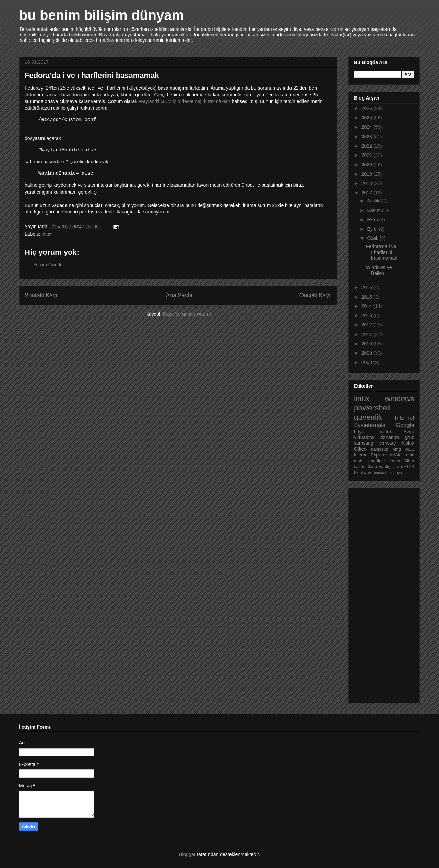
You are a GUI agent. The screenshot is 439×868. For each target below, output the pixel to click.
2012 (367, 325)
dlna (410, 455)
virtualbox (364, 437)
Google (405, 425)
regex (395, 461)
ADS (410, 449)
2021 (367, 155)
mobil (359, 461)
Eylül (373, 229)
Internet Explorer (370, 455)
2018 (367, 183)
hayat (360, 432)
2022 (367, 146)
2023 (367, 137)
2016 (367, 287)
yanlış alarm (391, 467)
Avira (409, 432)
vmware (388, 443)
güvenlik (368, 417)
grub (410, 437)
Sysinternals (370, 425)
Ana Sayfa (179, 295)
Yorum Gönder (49, 265)
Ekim (373, 220)
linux (46, 234)
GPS (410, 467)
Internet (405, 418)
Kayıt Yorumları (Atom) (187, 314)
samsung (364, 443)
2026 (367, 108)
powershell (372, 408)
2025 (367, 118)
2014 (367, 306)
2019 (367, 174)
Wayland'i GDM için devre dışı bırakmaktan (184, 101)
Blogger (187, 854)
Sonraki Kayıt (42, 295)
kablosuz (380, 449)
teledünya (394, 473)
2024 (367, 127)
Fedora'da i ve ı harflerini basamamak (382, 252)
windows (400, 399)
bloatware (363, 473)
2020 (367, 165)
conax (379, 473)
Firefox (385, 432)
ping (397, 449)
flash (372, 467)
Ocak (373, 238)
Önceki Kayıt (316, 295)
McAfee (397, 455)
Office (360, 449)
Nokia (408, 443)
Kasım (375, 210)
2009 (367, 353)
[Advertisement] (381, 594)
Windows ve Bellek (379, 270)
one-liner (377, 461)
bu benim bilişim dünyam (102, 15)
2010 (367, 344)
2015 (367, 297)
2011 (367, 334)
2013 (367, 315)
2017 (367, 193)
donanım (390, 437)
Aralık (374, 201)
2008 (367, 362)
